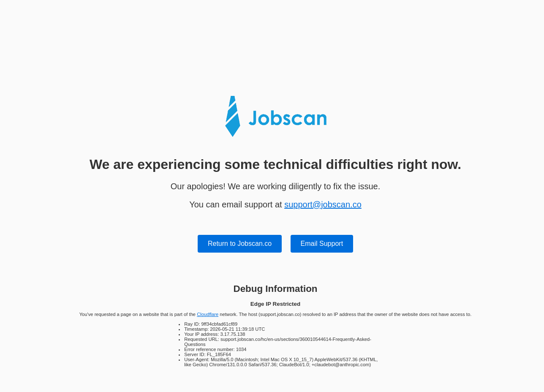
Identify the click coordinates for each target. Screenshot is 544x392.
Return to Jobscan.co (240, 244)
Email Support (322, 244)
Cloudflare (208, 314)
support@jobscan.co (323, 204)
